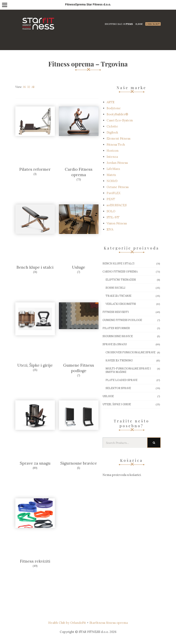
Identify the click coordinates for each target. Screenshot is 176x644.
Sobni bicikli (115, 288)
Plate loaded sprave (122, 380)
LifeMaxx (113, 169)
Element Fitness (118, 138)
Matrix (111, 175)
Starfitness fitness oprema (109, 623)
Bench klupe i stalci (35, 267)
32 (29, 87)
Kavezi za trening (119, 360)
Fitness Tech (116, 145)
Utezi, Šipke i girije (35, 365)
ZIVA (110, 229)
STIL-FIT (113, 217)
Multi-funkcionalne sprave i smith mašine (128, 370)
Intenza (112, 157)
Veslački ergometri (121, 304)
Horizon (113, 151)
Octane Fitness (118, 187)
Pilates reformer (35, 169)
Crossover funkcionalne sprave (130, 352)
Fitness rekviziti (35, 561)
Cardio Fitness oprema (120, 272)
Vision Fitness (117, 223)
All (33, 87)
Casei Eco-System (120, 120)
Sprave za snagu (35, 463)
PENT (111, 199)
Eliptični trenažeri (121, 280)
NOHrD (112, 181)
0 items (128, 24)
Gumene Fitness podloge (122, 320)
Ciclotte (112, 126)
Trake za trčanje (118, 296)
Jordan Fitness (117, 163)
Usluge (79, 267)
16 (25, 87)
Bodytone (114, 108)
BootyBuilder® (117, 114)
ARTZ (111, 102)
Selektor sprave (118, 388)
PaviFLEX (114, 193)
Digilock (112, 132)
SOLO (111, 211)
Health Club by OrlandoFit (67, 623)
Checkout (153, 24)
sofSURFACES (117, 205)
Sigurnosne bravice (79, 463)
